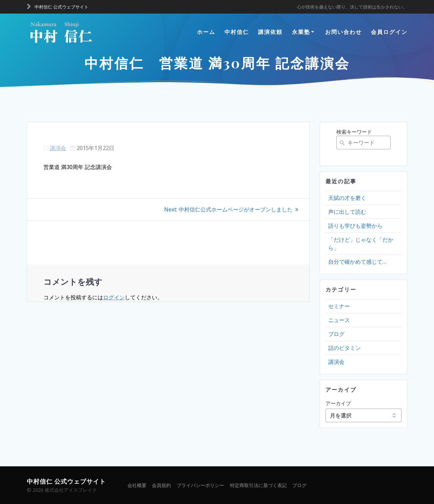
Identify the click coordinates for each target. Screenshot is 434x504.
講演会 (58, 148)
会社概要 (137, 485)
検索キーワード (354, 132)
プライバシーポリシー (200, 485)
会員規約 (161, 485)
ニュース (339, 320)
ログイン (114, 297)
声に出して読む (347, 212)
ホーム (206, 32)
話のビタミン (344, 348)
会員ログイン (389, 32)
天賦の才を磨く (347, 198)
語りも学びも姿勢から (355, 226)
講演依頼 (270, 32)
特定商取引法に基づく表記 (258, 485)
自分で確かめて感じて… (357, 262)
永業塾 (301, 32)
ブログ (336, 334)
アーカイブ (338, 403)
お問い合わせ (343, 32)
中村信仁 (237, 32)
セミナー (339, 306)
